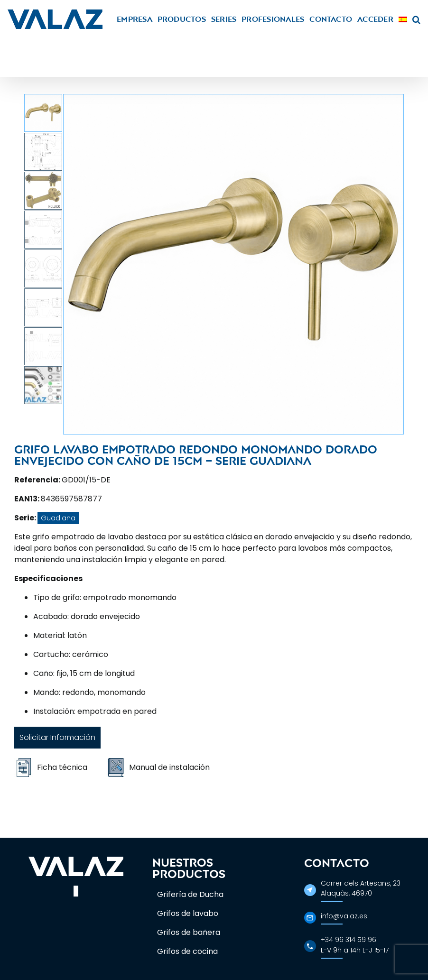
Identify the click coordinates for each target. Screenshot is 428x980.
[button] (416, 19)
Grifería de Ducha (190, 894)
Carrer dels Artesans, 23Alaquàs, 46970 (361, 888)
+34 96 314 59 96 (349, 940)
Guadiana (58, 518)
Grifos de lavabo (188, 913)
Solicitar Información (57, 737)
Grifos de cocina (187, 951)
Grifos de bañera (189, 932)
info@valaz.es (344, 916)
